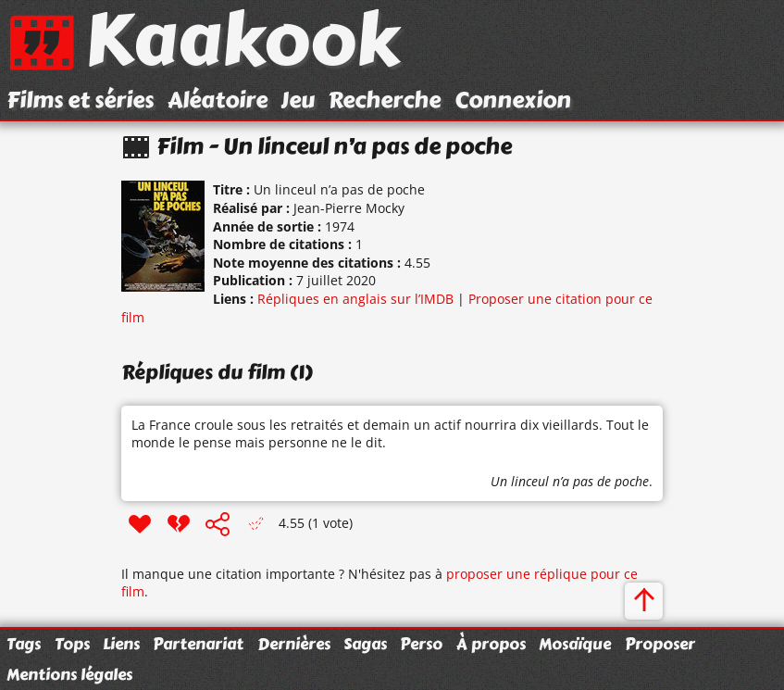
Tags (24, 644)
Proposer (660, 644)
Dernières (294, 644)
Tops (72, 644)
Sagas (365, 644)
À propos (491, 644)
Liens (121, 644)
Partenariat (198, 644)
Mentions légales (69, 674)
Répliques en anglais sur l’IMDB (355, 299)
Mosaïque (575, 644)
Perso (421, 644)
